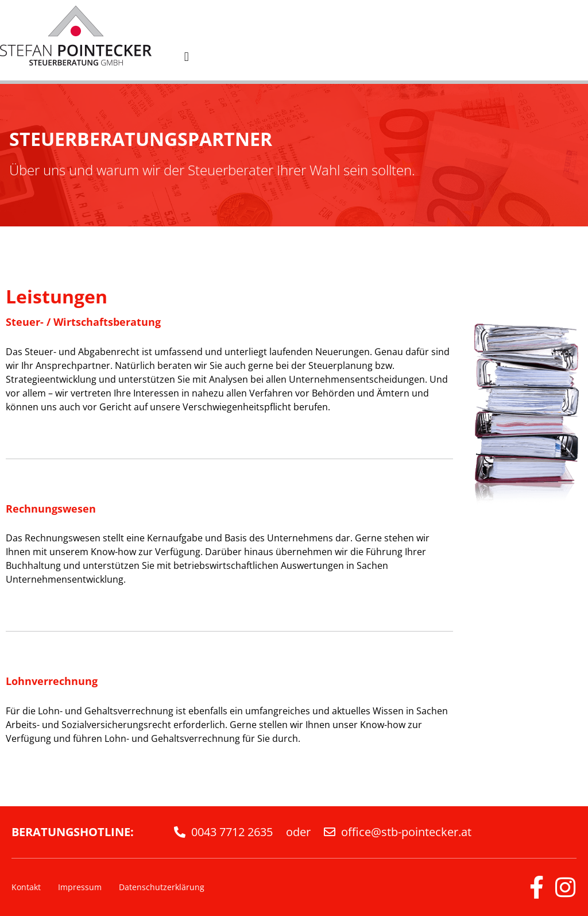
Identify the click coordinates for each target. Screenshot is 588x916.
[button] (186, 57)
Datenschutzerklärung (162, 887)
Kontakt (26, 887)
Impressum (80, 887)
